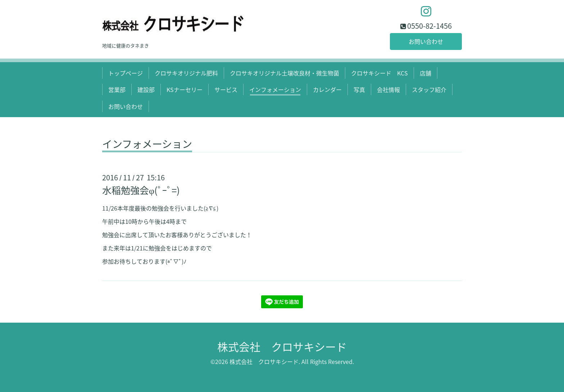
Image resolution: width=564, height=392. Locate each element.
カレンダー (327, 89)
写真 (359, 89)
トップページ (126, 73)
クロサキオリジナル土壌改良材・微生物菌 (285, 73)
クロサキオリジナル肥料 (186, 73)
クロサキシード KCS (379, 73)
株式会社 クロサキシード (282, 347)
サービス (226, 89)
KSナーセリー (185, 89)
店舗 (426, 73)
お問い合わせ (426, 41)
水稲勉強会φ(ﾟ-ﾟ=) (141, 190)
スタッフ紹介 (429, 89)
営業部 (117, 89)
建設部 (146, 89)
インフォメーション (275, 89)
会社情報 (388, 89)
